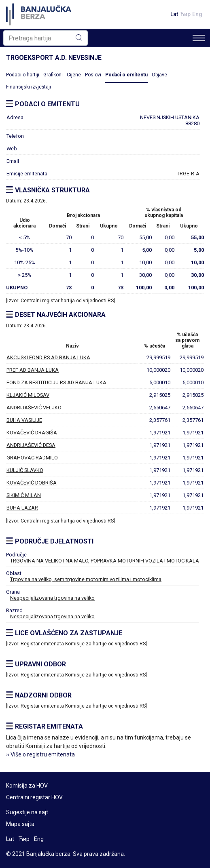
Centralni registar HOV (34, 797)
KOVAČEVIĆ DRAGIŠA (32, 433)
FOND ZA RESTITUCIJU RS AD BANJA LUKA (56, 382)
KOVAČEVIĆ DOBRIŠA (32, 483)
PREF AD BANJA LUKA (33, 370)
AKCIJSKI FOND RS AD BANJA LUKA (48, 357)
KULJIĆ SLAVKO (25, 470)
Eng (197, 14)
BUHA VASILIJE (24, 420)
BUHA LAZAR (22, 508)
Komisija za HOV (27, 786)
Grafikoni (53, 75)
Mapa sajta (20, 824)
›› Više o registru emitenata (40, 754)
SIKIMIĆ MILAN (24, 495)
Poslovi (93, 75)
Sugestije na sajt (27, 812)
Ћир (185, 14)
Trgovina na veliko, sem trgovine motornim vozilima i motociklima (86, 579)
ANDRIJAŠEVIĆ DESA (31, 445)
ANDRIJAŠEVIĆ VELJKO (34, 408)
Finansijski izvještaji (29, 87)
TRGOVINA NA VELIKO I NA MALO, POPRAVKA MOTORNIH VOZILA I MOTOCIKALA (105, 561)
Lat (174, 14)
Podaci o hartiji (23, 75)
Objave (159, 75)
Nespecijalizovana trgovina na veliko (52, 598)
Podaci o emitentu (126, 75)
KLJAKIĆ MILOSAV (28, 395)
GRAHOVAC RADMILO (32, 458)
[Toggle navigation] (199, 38)
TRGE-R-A (188, 174)
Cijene (74, 75)
